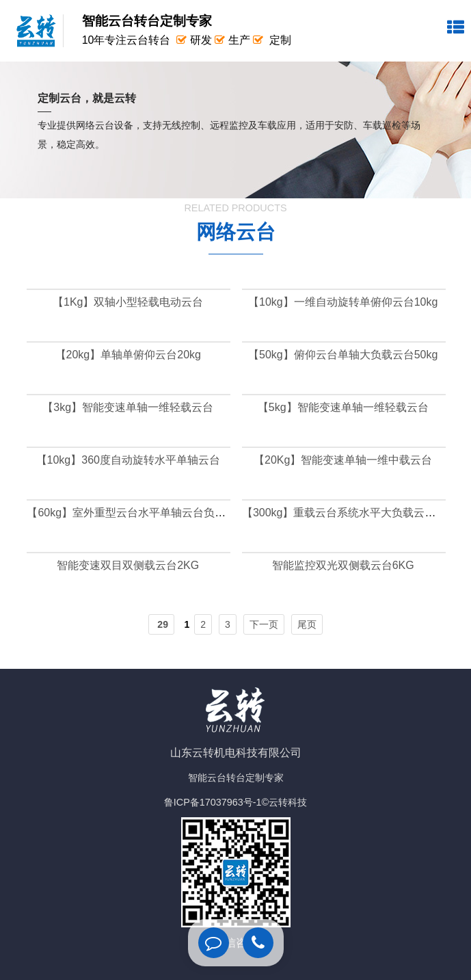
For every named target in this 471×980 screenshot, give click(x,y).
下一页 (264, 624)
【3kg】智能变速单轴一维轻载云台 (128, 407)
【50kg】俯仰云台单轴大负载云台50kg (343, 355)
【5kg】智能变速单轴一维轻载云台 (343, 407)
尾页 (307, 624)
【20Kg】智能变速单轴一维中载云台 (343, 460)
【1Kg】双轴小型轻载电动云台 (128, 302)
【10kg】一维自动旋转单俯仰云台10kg (343, 302)
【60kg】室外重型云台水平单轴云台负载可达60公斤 (154, 513)
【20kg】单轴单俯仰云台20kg (128, 355)
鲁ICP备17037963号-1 (213, 802)
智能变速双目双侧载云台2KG (128, 565)
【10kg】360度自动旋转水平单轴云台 (128, 460)
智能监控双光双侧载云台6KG (343, 565)
